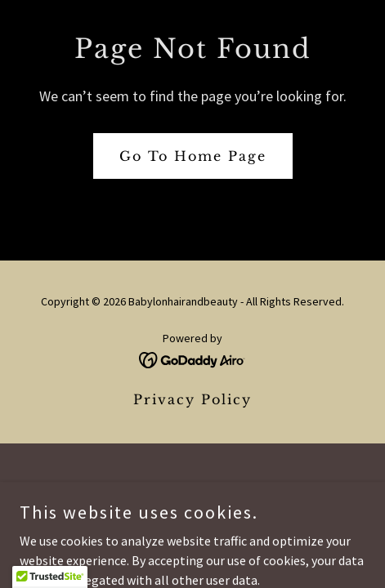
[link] (192, 359)
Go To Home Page (193, 156)
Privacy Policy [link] (192, 399)
